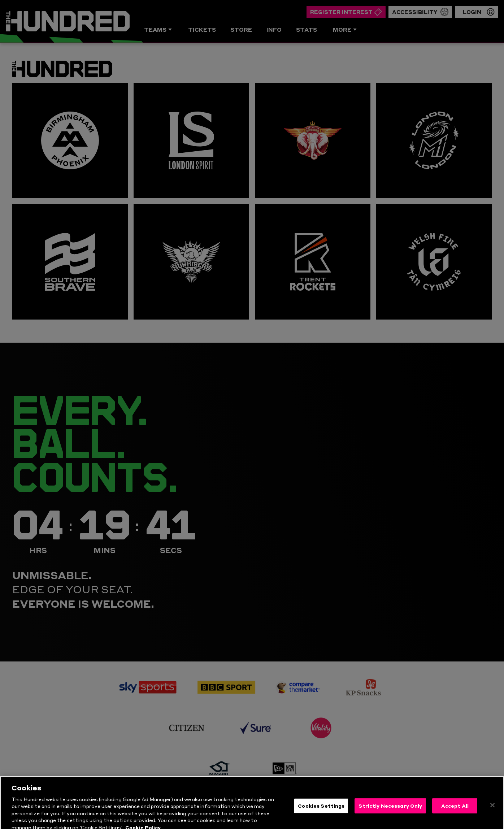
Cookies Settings (321, 816)
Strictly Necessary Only (390, 816)
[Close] (492, 816)
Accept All (455, 816)
